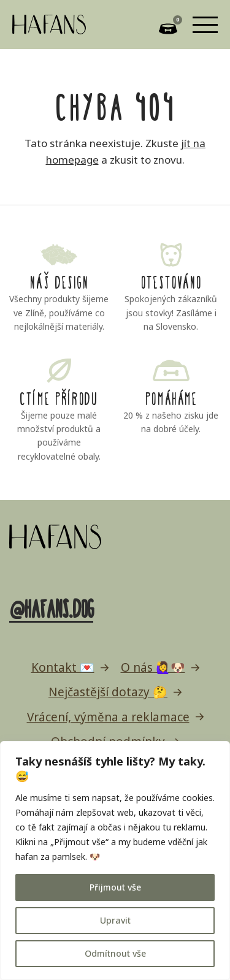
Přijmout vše (115, 887)
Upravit (115, 920)
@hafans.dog (51, 607)
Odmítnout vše (115, 953)
